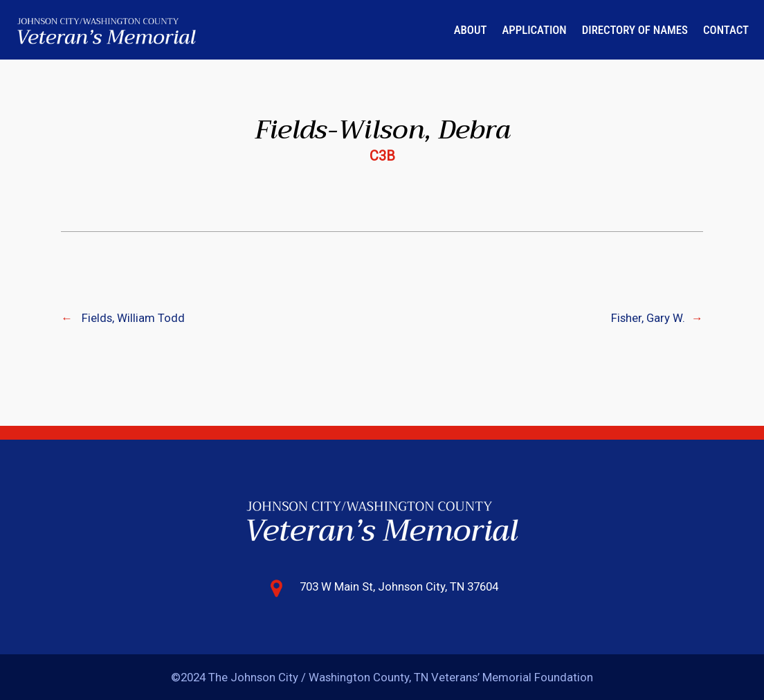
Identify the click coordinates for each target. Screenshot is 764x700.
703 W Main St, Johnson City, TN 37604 (399, 586)
